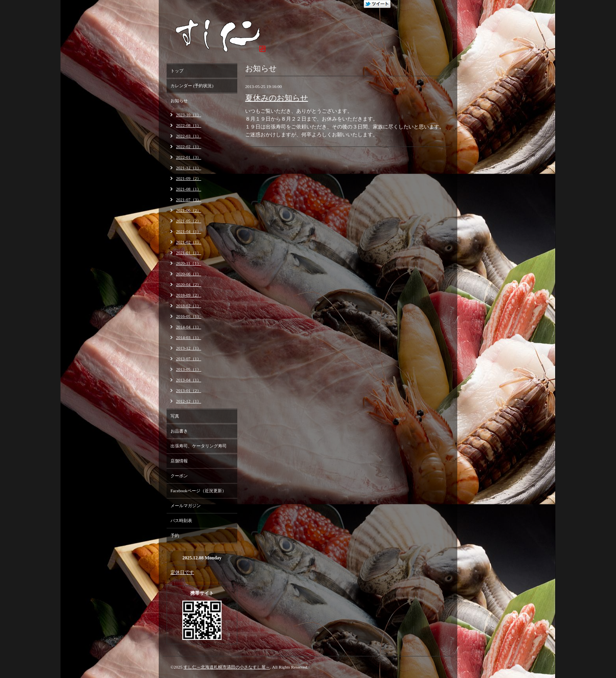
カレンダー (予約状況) (192, 86)
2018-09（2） (189, 295)
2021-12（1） (189, 168)
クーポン (179, 476)
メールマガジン (186, 506)
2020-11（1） (189, 263)
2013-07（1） (189, 359)
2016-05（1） (189, 316)
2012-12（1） (189, 401)
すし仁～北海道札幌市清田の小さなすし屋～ (227, 667)
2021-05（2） (189, 221)
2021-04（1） (189, 231)
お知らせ (179, 101)
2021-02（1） (189, 242)
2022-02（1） (189, 147)
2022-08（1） (189, 125)
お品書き (179, 431)
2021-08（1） (189, 189)
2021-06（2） (189, 210)
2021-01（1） (189, 253)
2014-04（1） (189, 327)
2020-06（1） (189, 274)
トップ (177, 71)
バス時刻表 (181, 520)
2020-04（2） (189, 284)
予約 (175, 535)
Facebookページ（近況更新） (198, 491)
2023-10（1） (189, 115)
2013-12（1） (189, 348)
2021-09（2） (189, 178)
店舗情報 (179, 461)
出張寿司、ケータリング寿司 (199, 446)
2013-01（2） (189, 390)
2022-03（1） (189, 136)
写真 (175, 416)
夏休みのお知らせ (277, 98)
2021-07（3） (189, 200)
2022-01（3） (189, 157)
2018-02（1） (189, 306)
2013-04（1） (189, 380)
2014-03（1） (189, 337)
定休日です (182, 572)
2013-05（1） (189, 369)
